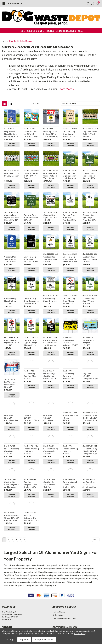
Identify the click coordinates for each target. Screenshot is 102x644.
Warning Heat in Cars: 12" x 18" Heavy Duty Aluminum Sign (51, 134)
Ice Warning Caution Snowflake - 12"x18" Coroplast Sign (70, 368)
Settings (10, 640)
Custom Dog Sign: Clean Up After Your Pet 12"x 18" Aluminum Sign (70, 259)
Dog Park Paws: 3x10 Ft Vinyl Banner (90, 134)
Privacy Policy (80, 634)
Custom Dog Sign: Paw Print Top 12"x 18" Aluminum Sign (11, 259)
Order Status (58, 598)
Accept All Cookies (44, 640)
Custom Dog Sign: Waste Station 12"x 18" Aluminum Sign (89, 293)
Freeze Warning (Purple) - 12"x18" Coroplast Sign (12, 434)
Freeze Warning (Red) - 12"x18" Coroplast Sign (90, 401)
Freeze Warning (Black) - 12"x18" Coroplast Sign (70, 401)
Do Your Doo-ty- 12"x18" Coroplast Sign (31, 134)
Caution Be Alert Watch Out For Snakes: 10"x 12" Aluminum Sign (50, 468)
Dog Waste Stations (10, 621)
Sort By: (36, 103)
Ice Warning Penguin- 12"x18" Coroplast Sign (90, 334)
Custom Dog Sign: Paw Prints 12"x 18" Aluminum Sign (31, 259)
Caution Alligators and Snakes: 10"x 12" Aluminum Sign (31, 468)
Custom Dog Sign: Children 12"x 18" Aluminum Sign (50, 301)
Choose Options (12, 144)
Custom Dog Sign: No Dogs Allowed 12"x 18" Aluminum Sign (30, 334)
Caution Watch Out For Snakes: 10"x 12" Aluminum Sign (70, 468)
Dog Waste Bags (8, 618)
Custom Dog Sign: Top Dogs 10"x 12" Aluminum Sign (51, 218)
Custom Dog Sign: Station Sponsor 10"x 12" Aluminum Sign (89, 176)
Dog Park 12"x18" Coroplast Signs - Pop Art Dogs (90, 368)
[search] (87, 3)
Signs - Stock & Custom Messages (21, 41)
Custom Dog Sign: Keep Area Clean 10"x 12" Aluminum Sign (12, 218)
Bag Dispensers (8, 625)
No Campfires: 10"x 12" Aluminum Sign (89, 468)
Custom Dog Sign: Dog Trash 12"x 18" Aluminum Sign (90, 259)
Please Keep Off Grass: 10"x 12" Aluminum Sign (12, 501)
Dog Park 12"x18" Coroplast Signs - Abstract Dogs (12, 401)
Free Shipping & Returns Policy (64, 601)
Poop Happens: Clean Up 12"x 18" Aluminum (51, 334)
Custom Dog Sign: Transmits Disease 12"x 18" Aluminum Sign (31, 301)
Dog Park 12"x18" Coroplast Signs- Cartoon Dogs (51, 401)
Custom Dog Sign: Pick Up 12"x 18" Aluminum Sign (11, 301)
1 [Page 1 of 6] (4, 523)
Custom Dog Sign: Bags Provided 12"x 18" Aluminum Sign (89, 218)
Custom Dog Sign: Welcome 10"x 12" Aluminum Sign (31, 218)
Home (4, 41)
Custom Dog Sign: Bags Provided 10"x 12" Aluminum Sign (70, 218)
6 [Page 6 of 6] (24, 523)
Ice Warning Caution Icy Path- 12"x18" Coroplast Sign (51, 368)
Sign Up (62, 595)
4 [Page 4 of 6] (16, 523)
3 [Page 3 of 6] (12, 523)
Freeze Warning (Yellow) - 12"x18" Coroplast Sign (31, 434)
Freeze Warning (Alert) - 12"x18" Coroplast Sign (70, 434)
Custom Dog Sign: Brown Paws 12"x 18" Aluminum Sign (70, 134)
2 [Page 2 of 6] (8, 523)
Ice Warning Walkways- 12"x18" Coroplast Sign (11, 368)
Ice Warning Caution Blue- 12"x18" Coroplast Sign (31, 368)
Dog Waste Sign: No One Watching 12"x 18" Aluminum (11, 134)
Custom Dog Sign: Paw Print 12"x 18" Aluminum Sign (11, 334)
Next (96, 523)
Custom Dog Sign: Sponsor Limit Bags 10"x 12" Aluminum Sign (70, 176)
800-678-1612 (15, 3)
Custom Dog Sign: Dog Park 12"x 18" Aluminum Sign (50, 259)
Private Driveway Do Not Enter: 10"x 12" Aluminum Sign (31, 501)
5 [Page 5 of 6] (20, 523)
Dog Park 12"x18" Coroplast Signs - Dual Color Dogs (31, 401)
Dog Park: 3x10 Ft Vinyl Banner (11, 174)
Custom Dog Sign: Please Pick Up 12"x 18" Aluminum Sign (69, 293)
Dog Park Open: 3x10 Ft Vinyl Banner (31, 176)
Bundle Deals (7, 615)
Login (55, 595)
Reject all (24, 640)
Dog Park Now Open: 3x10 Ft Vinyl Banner (50, 176)
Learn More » (66, 89)
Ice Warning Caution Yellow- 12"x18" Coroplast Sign (70, 334)
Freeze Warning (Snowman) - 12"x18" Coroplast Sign (51, 434)
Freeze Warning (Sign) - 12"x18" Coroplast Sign (90, 434)
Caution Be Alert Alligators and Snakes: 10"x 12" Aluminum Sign (12, 468)
